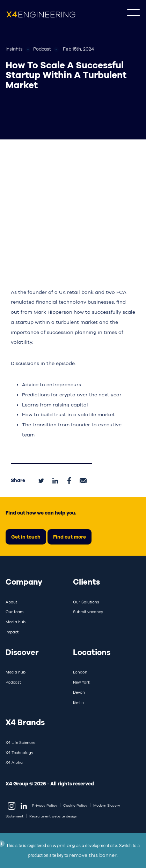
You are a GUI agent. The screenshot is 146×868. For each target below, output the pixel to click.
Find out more (70, 537)
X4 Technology (19, 753)
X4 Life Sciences (21, 743)
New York (82, 682)
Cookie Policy (75, 805)
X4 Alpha (14, 762)
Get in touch (26, 537)
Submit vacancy (88, 612)
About (11, 602)
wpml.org (64, 845)
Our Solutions (86, 602)
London (80, 672)
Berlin (78, 702)
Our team (14, 612)
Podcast (13, 682)
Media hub (16, 622)
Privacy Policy (45, 805)
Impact (12, 632)
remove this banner (93, 855)
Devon (79, 692)
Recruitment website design (53, 816)
